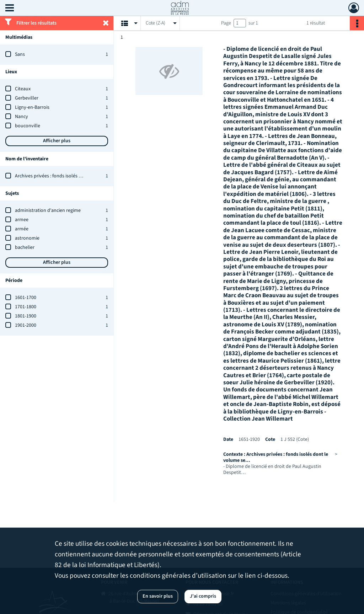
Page (226, 23)
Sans (20, 54)
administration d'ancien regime (48, 210)
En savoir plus (158, 596)
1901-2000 (26, 325)
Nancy (22, 117)
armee (22, 220)
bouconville (28, 126)
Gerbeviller (27, 98)
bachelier (25, 247)
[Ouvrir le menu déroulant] (10, 9)
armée (22, 229)
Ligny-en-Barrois (32, 107)
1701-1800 (26, 307)
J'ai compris (203, 596)
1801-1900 (26, 316)
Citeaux (23, 89)
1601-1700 (26, 298)
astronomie (27, 238)
